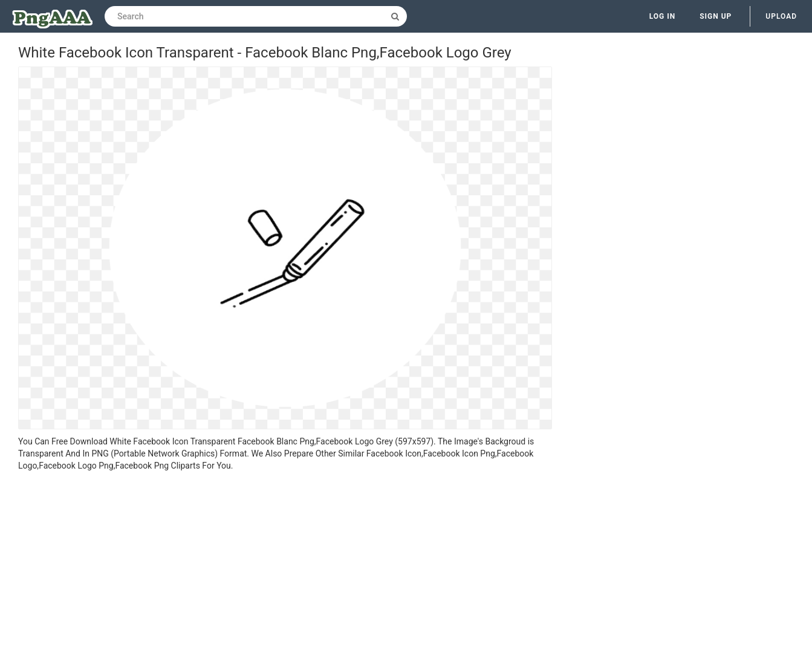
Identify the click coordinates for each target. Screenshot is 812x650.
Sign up (716, 16)
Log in (663, 16)
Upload (781, 16)
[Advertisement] (285, 562)
